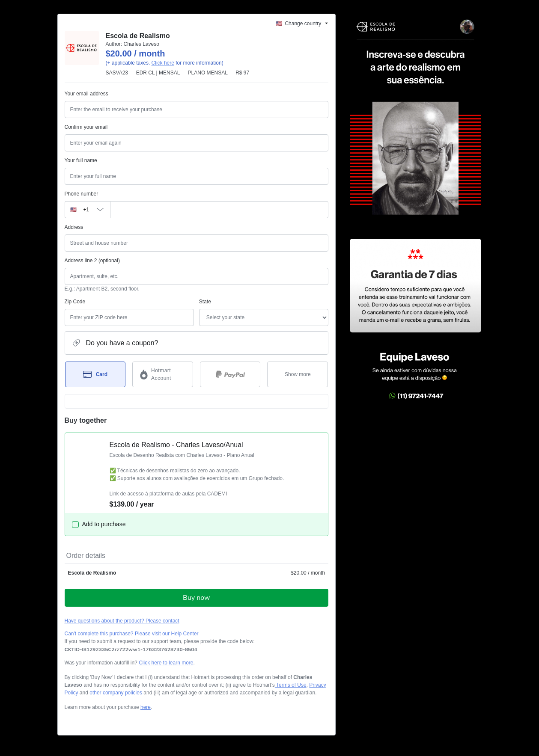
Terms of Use (291, 685)
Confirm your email (86, 127)
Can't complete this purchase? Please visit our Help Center (132, 634)
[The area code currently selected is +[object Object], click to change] (88, 210)
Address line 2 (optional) (92, 261)
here (146, 707)
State (205, 302)
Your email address (86, 94)
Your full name (81, 160)
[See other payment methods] (298, 374)
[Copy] (131, 649)
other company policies (116, 693)
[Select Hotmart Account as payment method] (163, 374)
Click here (163, 63)
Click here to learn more (166, 663)
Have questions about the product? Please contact (122, 621)
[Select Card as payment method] (95, 374)
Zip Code (75, 302)
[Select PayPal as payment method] (230, 374)
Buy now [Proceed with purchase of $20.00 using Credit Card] (196, 598)
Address (74, 227)
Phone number (82, 194)
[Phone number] (219, 210)
